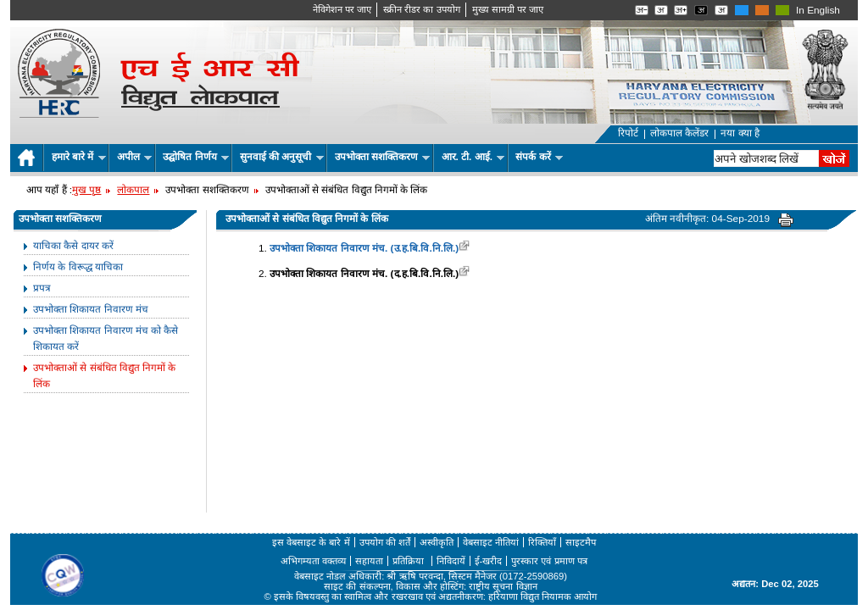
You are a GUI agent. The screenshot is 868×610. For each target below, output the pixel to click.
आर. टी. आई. (473, 157)
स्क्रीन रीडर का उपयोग (421, 9)
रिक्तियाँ (542, 542)
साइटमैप (581, 542)
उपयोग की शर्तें (385, 542)
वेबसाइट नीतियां (491, 542)
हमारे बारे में (79, 157)
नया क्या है (740, 133)
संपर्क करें (539, 157)
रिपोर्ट (628, 133)
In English (818, 10)
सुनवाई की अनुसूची (282, 157)
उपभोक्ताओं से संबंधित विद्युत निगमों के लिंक (104, 376)
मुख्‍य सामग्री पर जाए (508, 9)
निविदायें (451, 561)
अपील (134, 157)
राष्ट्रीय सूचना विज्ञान (503, 586)
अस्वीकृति (437, 542)
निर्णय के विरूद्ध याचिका (78, 267)
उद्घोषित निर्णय (196, 157)
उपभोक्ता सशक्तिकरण (383, 157)
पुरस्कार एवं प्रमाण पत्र (549, 561)
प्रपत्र (42, 288)
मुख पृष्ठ (86, 190)
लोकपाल (133, 190)
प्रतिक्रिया (409, 561)
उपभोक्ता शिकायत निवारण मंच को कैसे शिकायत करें (106, 338)
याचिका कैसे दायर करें (73, 246)
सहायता (369, 561)
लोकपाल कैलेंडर (679, 133)
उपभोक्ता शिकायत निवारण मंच (91, 309)
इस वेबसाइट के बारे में (311, 542)
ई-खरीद (489, 561)
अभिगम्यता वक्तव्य (313, 561)
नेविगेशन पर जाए (342, 9)
